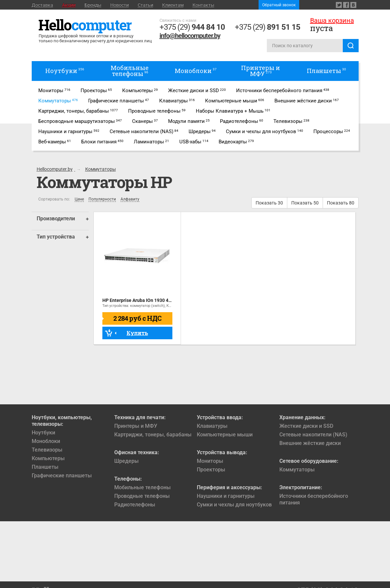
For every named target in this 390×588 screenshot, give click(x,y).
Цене (79, 199)
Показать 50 (305, 203)
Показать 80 (341, 203)
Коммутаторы (297, 470)
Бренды (93, 5)
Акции (69, 5)
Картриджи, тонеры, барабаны (153, 435)
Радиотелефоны (135, 505)
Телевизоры (47, 450)
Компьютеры (48, 458)
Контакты (203, 5)
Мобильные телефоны (142, 487)
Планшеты (45, 467)
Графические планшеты (62, 476)
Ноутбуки (43, 433)
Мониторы (210, 461)
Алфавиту (130, 199)
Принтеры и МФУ (136, 426)
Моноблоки (46, 441)
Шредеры (126, 461)
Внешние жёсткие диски (310, 443)
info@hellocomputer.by (190, 36)
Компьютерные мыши (225, 435)
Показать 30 (269, 203)
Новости (120, 5)
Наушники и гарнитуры (226, 496)
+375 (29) (192, 27)
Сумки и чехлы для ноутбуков (234, 505)
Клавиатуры (212, 426)
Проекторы (211, 470)
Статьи (145, 5)
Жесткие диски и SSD (306, 426)
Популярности (102, 199)
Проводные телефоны (142, 496)
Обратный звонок (279, 5)
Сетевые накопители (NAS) (313, 435)
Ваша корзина (332, 20)
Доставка (42, 5)
